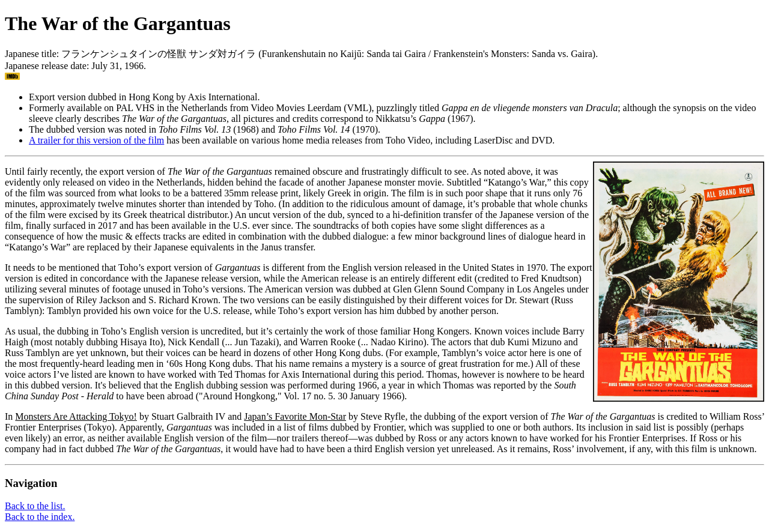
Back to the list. (35, 506)
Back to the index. (40, 517)
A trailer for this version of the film (96, 140)
